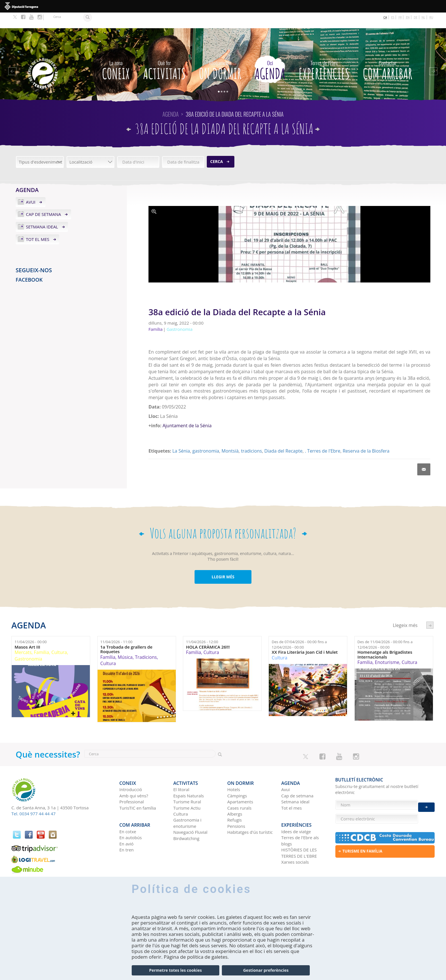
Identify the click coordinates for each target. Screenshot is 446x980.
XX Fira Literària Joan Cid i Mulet (305, 637)
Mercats (23, 637)
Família (41, 637)
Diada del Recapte (283, 436)
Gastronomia (28, 643)
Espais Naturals (188, 777)
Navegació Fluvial (190, 813)
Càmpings (237, 777)
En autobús (131, 816)
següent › (430, 610)
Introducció (131, 771)
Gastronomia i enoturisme (187, 804)
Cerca (217, 146)
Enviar (426, 803)
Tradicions (146, 641)
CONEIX (116, 53)
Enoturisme (387, 647)
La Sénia (181, 436)
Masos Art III (27, 631)
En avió (127, 822)
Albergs (235, 795)
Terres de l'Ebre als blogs (300, 819)
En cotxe (128, 809)
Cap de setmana (44, 199)
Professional (132, 783)
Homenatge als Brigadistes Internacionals (385, 639)
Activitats (164, 53)
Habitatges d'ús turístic (250, 813)
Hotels (234, 771)
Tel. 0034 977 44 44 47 (33, 798)
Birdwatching (186, 820)
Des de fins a (299, 629)
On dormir (220, 53)
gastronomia (206, 436)
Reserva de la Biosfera (366, 436)
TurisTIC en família (138, 789)
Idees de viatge (296, 809)
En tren (127, 828)
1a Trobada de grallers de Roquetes (126, 634)
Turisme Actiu (187, 789)
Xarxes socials (295, 840)
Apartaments (240, 783)
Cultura (59, 637)
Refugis (235, 801)
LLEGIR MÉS (223, 561)
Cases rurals (239, 789)
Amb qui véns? (134, 777)
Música (125, 641)
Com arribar (388, 53)
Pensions (236, 807)
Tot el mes (38, 224)
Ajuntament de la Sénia (187, 410)
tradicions (251, 436)
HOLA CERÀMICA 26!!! (208, 631)
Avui (31, 186)
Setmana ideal (42, 211)
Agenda (270, 53)
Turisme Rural (187, 783)
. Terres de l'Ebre (323, 436)
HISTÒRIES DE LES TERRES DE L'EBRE (299, 831)
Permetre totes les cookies (175, 970)
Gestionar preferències (266, 970)
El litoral (181, 771)
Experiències (324, 53)
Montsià (230, 436)
